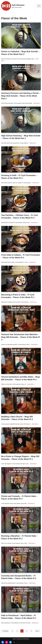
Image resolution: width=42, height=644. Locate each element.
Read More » (37, 103)
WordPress (26, 639)
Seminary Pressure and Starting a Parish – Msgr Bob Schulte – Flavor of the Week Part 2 (21, 96)
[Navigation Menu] (39, 6)
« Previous (5, 631)
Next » (37, 631)
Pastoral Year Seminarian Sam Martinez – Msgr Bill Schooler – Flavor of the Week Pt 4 (21, 337)
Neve (14, 639)
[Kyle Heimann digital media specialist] (13, 6)
